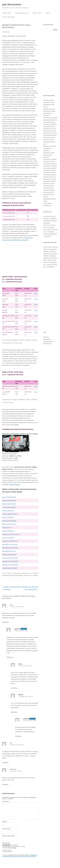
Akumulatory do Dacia (49, 122)
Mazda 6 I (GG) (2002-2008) (9, 521)
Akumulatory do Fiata (49, 126)
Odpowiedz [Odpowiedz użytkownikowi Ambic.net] (5, 784)
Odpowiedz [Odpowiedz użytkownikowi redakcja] (10, 657)
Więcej (36, 293)
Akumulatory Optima (49, 190)
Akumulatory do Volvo (49, 181)
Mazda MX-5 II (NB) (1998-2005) (10, 561)
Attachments (6, 843)
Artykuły (46, 197)
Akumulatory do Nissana (50, 159)
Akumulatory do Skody (50, 172)
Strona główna (7, 13)
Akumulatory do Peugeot (50, 164)
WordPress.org (47, 343)
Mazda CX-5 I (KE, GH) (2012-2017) (11, 534)
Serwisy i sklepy (37, 13)
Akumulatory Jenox (48, 188)
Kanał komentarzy (48, 341)
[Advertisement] (20, 260)
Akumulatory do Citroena (50, 120)
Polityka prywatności (9, 17)
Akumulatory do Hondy (50, 131)
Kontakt (48, 13)
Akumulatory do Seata (49, 170)
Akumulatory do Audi (49, 109)
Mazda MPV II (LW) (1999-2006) (10, 548)
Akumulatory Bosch (49, 100)
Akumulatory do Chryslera (50, 118)
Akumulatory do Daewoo (50, 124)
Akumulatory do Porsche (50, 166)
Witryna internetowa (8, 836)
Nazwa (5, 822)
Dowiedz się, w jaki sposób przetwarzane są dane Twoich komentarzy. (20, 856)
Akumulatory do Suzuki (50, 177)
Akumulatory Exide (48, 186)
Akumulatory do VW (49, 183)
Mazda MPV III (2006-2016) (9, 551)
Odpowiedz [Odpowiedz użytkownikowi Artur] (5, 622)
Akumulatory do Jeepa (49, 137)
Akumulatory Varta (48, 192)
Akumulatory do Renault (50, 168)
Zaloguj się (46, 337)
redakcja (35, 575)
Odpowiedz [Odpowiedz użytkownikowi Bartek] (14, 712)
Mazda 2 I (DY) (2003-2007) (9, 497)
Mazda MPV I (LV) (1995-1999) (10, 544)
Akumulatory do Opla (49, 161)
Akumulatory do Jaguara (50, 135)
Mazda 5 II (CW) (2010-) (8, 517)
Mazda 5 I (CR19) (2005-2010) (10, 514)
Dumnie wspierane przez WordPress (23, 867)
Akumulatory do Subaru (50, 175)
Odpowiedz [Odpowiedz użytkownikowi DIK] (5, 762)
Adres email (6, 829)
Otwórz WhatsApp (15, 485)
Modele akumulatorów (49, 199)
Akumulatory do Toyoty (50, 179)
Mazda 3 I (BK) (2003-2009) (9, 504)
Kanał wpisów (47, 339)
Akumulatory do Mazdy (21, 573)
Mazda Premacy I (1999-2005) (10, 568)
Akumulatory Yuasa (49, 194)
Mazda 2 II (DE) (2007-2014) (9, 500)
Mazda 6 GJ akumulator (16, 575)
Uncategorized (47, 205)
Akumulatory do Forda (49, 129)
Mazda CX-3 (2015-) (7, 527)
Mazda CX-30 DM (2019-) (9, 531)
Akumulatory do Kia (49, 140)
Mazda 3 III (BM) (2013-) (8, 511)
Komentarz (6, 801)
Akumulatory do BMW (49, 111)
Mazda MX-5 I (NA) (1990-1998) (10, 558)
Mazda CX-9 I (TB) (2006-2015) (10, 541)
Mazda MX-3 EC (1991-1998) (9, 555)
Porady (45, 201)
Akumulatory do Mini (49, 153)
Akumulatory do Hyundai (50, 133)
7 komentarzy (6, 32)
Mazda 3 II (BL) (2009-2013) (9, 507)
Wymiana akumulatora (22, 13)
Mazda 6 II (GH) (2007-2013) (9, 524)
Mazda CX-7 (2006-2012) (8, 538)
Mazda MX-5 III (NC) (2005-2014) (10, 565)
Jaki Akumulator (12, 4)
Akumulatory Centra (49, 102)
